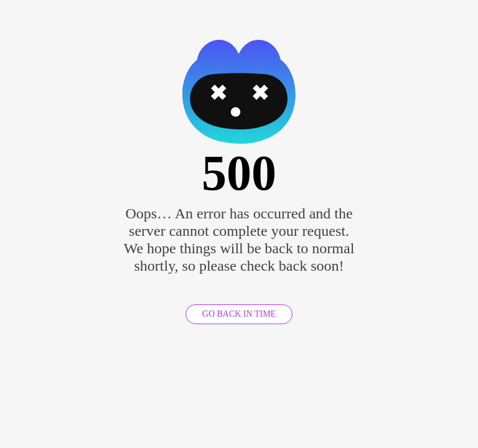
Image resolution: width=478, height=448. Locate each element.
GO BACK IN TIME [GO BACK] (239, 314)
